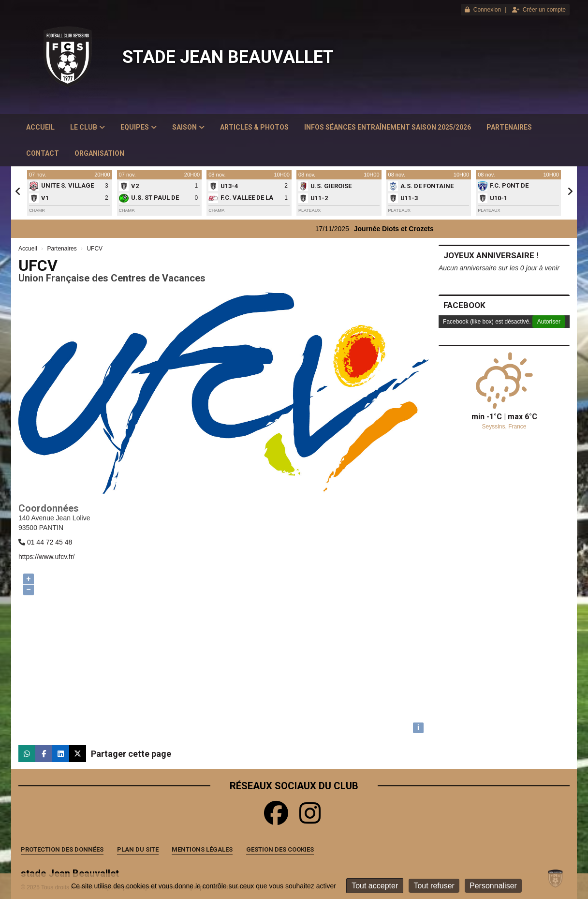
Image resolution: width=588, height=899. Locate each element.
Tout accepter (375, 886)
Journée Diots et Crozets (408, 229)
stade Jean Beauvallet (228, 57)
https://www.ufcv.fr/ (46, 557)
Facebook (464, 305)
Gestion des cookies (280, 849)
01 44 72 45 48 (50, 542)
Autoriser (549, 322)
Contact (43, 153)
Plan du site (138, 849)
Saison (188, 127)
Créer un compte (539, 10)
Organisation (99, 153)
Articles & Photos (254, 127)
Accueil (40, 127)
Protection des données (62, 849)
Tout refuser (434, 886)
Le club (88, 127)
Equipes (139, 127)
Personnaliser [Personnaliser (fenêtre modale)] (493, 886)
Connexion (483, 10)
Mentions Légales (202, 849)
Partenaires (509, 127)
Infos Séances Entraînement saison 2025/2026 (388, 127)
